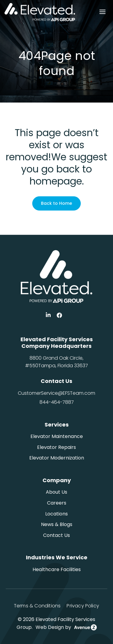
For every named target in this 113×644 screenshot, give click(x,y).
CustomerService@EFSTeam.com (56, 393)
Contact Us (56, 535)
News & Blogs (57, 524)
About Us (56, 492)
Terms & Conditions (37, 606)
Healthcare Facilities (57, 569)
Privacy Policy (83, 606)
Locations (56, 514)
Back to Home (56, 203)
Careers (57, 503)
